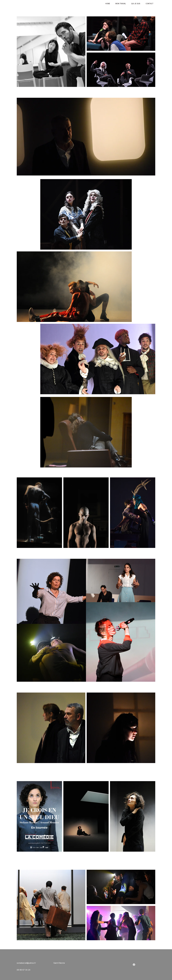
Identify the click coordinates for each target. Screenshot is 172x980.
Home (108, 4)
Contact (150, 4)
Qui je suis (136, 4)
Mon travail (121, 4)
